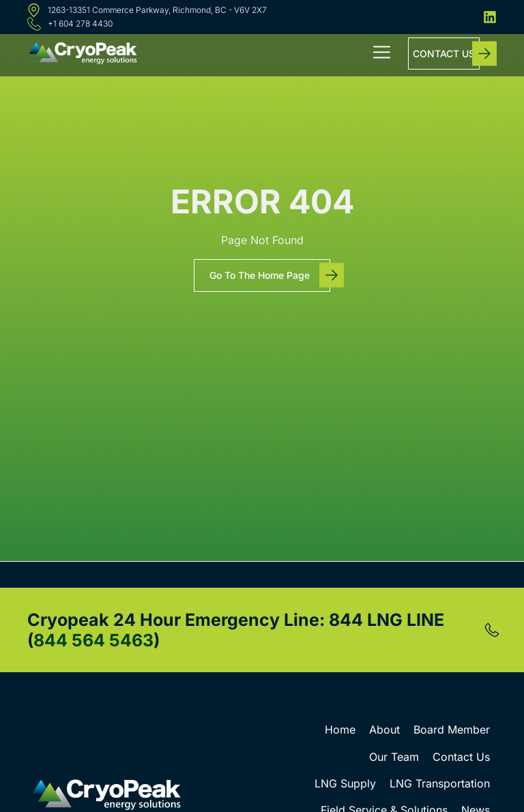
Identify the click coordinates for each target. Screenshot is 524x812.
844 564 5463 (93, 640)
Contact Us (461, 757)
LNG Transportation (440, 783)
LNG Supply (345, 783)
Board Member (452, 730)
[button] (382, 54)
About (384, 730)
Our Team (394, 757)
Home (340, 730)
